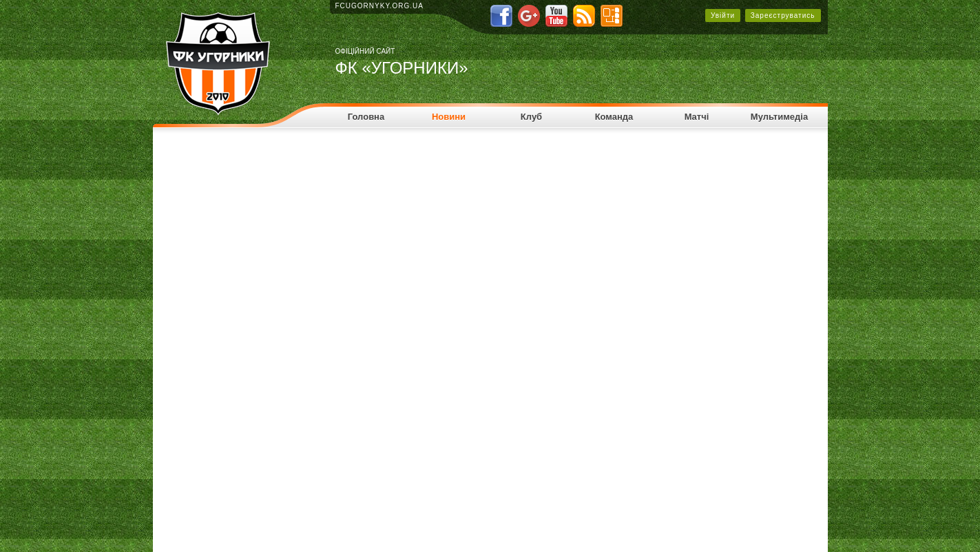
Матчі (697, 117)
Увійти (723, 15)
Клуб (531, 117)
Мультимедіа (779, 117)
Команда (614, 117)
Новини (449, 117)
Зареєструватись (783, 15)
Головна (366, 117)
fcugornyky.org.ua (380, 6)
